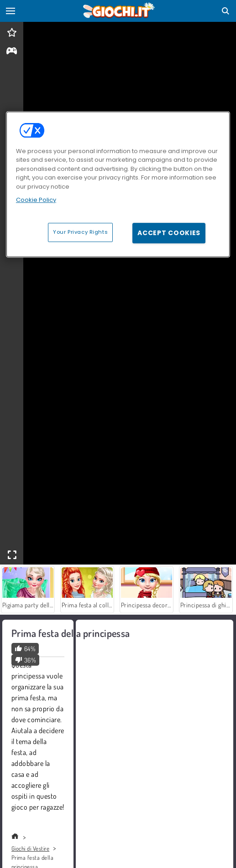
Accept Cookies (169, 233)
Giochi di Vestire (30, 848)
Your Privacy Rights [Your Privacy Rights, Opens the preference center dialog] (80, 232)
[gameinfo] (12, 52)
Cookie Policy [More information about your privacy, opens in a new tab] (36, 200)
